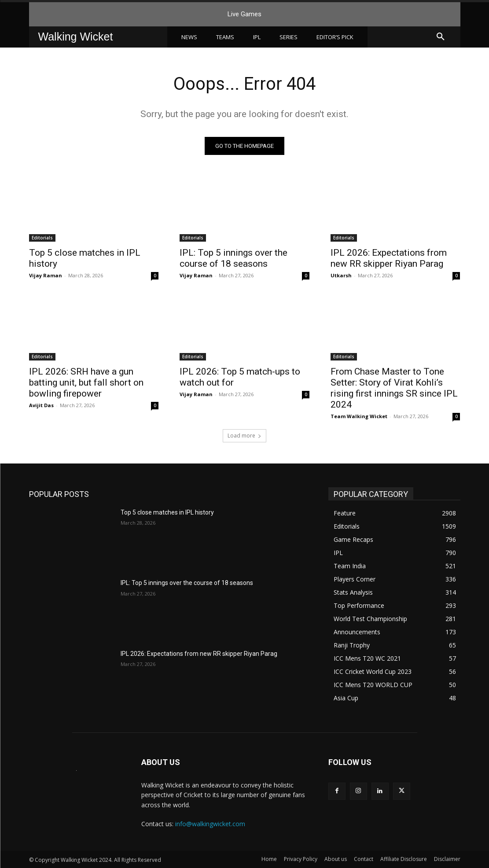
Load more (244, 436)
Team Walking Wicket (359, 416)
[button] (441, 37)
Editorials (42, 238)
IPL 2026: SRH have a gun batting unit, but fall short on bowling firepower (86, 383)
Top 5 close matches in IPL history (167, 512)
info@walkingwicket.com (210, 824)
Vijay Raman (46, 275)
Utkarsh (341, 275)
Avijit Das (41, 405)
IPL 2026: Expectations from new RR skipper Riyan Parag (389, 258)
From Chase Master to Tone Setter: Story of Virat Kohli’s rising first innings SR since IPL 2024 (394, 388)
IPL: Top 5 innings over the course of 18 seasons (233, 258)
